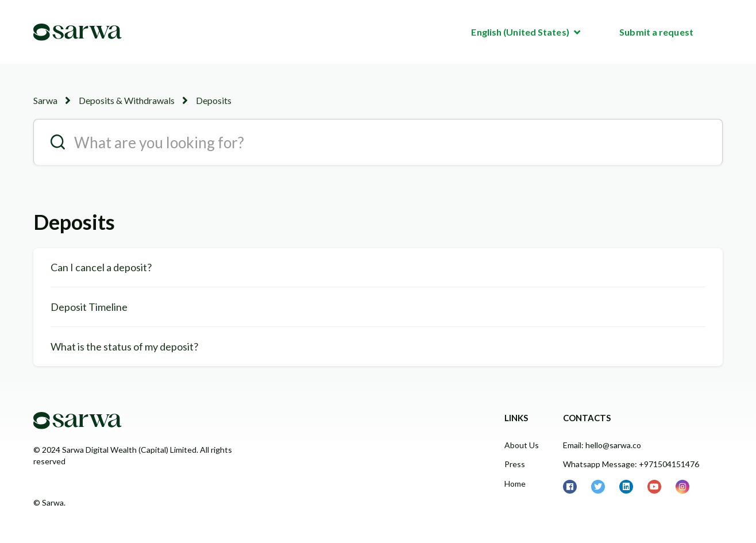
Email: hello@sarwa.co (602, 445)
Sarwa (45, 100)
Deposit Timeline (89, 307)
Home (515, 484)
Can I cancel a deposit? (101, 267)
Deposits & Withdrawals (127, 100)
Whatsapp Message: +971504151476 (631, 464)
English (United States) (521, 32)
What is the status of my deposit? (124, 346)
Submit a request (656, 32)
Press (515, 464)
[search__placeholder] (378, 142)
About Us (522, 445)
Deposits (214, 100)
